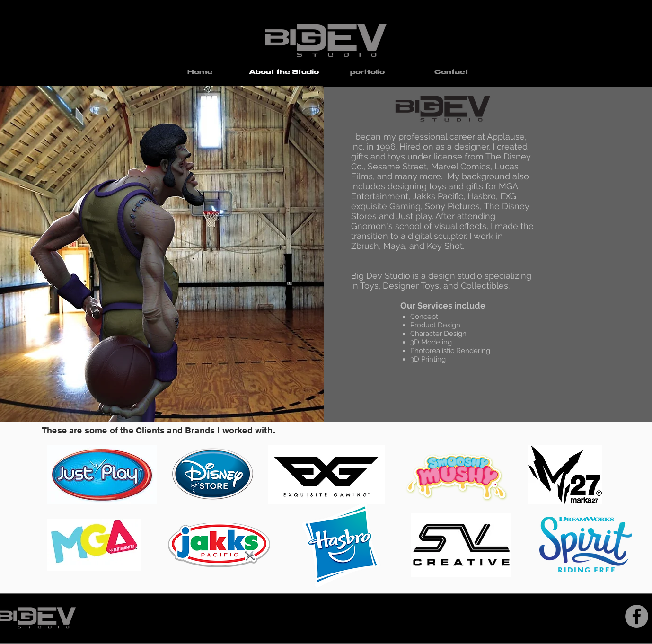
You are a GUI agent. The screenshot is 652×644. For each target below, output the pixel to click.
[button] (367, 73)
